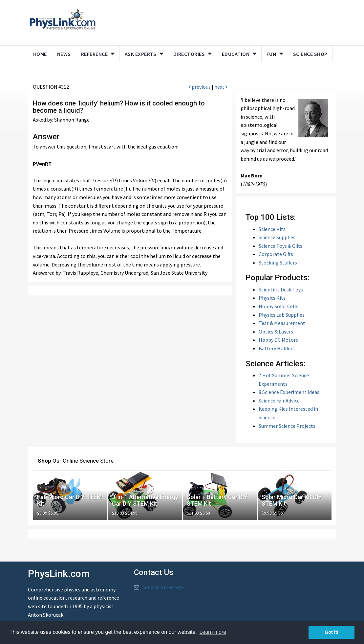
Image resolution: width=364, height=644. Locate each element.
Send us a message (163, 587)
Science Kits (272, 229)
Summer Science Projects (287, 426)
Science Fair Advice (279, 401)
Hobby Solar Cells (278, 306)
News (64, 54)
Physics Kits (272, 298)
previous (200, 87)
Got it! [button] (332, 632)
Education (236, 54)
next (221, 87)
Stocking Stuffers (278, 263)
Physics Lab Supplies (282, 315)
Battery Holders (277, 348)
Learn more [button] (213, 632)
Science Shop (310, 54)
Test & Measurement (282, 323)
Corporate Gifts (276, 254)
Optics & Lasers (276, 332)
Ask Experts (141, 54)
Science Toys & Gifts (280, 246)
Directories (189, 54)
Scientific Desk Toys (281, 289)
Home (40, 54)
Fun (271, 54)
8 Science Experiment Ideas (289, 392)
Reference (95, 54)
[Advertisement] (227, 21)
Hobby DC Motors (278, 340)
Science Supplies (277, 237)
